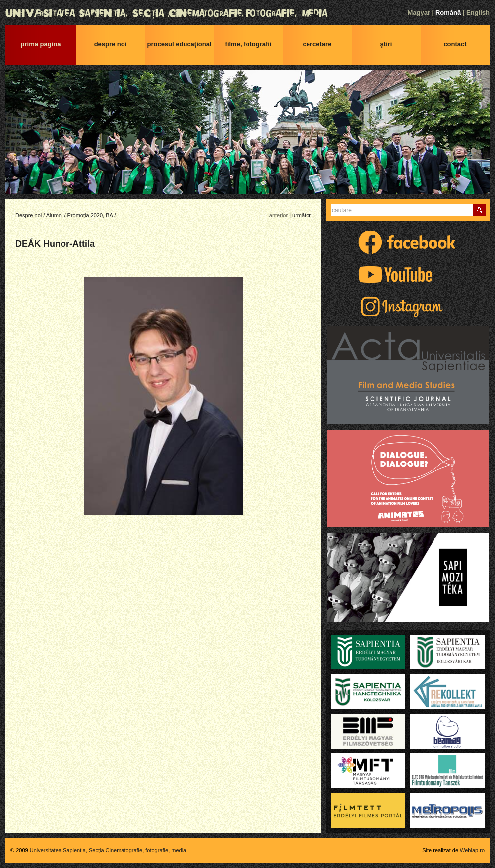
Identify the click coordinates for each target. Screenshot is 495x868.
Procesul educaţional (179, 44)
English (478, 13)
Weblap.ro (472, 850)
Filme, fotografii (248, 44)
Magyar (419, 13)
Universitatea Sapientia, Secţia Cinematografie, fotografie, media (247, 13)
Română (448, 13)
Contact (455, 44)
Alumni (55, 215)
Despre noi (111, 44)
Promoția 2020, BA (90, 215)
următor (302, 215)
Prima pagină (41, 44)
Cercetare (317, 44)
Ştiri (386, 44)
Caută (479, 210)
